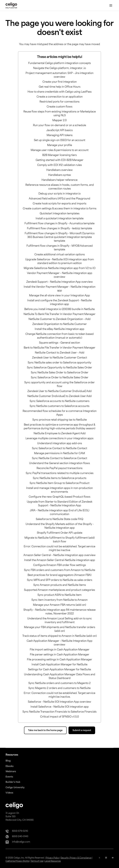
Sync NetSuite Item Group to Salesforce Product (59, 483)
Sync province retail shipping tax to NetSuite (60, 420)
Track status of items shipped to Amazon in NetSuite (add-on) (59, 636)
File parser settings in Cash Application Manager (60, 655)
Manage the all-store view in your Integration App (59, 296)
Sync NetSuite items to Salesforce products (60, 478)
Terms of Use (37, 861)
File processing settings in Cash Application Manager (59, 660)
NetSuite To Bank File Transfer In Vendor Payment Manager (59, 314)
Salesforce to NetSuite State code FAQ (59, 519)
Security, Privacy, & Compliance (76, 858)
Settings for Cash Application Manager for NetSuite (59, 670)
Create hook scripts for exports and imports (59, 204)
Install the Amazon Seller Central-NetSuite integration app (60, 560)
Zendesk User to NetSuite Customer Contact (59, 358)
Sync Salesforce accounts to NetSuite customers (59, 401)
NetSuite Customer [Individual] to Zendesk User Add (59, 396)
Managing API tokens (60, 135)
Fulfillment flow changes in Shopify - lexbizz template (59, 229)
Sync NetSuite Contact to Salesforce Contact (59, 458)
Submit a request (82, 730)
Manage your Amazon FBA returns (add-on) (59, 605)
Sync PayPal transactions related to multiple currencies (60, 473)
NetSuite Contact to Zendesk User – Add (60, 353)
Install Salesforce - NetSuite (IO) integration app (60, 707)
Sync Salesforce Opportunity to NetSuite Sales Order (59, 368)
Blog (8, 761)
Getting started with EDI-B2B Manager (59, 160)
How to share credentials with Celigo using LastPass (60, 92)
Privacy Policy (53, 858)
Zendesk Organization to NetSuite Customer (60, 324)
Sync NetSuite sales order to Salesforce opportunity (59, 363)
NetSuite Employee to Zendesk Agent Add (60, 434)
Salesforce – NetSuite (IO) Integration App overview (59, 702)
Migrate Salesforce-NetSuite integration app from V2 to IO (60, 268)
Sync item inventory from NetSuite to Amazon (59, 600)
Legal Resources (53, 861)
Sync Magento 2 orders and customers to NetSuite (59, 688)
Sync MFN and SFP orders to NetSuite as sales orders (60, 580)
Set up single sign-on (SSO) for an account (60, 140)
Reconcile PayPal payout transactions (59, 468)
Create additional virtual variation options (60, 255)
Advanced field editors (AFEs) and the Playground (59, 199)
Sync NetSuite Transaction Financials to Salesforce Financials (59, 712)
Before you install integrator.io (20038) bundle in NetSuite (59, 309)
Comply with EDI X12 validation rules (59, 165)
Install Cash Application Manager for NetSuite (59, 665)
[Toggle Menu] (111, 6)
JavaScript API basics (59, 130)
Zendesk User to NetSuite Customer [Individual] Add (59, 391)
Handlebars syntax (59, 175)
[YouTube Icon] (113, 860)
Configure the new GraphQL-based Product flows (59, 497)
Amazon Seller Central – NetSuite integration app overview (59, 555)
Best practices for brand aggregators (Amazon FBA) (59, 575)
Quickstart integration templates (60, 214)
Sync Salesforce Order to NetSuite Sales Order (60, 378)
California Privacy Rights (17, 861)
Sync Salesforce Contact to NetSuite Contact (59, 449)
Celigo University (15, 788)
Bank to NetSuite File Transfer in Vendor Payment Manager (59, 348)
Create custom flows (59, 107)
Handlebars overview (59, 170)
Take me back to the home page (45, 730)
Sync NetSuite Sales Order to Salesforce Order (60, 373)
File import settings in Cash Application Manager (60, 650)
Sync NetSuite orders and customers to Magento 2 (59, 683)
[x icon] (99, 860)
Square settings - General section (59, 343)
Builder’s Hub (13, 782)
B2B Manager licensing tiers (59, 155)
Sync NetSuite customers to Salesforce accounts (59, 406)
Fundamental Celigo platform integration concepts (59, 63)
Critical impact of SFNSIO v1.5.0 (59, 717)
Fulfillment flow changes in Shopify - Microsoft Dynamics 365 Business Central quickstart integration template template (60, 237)
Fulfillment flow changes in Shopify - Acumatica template (59, 224)
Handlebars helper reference (59, 180)
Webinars (11, 772)
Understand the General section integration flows (59, 463)
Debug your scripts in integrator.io (59, 194)
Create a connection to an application (60, 97)
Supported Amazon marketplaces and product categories (59, 590)
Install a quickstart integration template (60, 219)
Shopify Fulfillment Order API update (60, 533)
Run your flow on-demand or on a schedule (59, 125)
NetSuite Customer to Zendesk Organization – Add (59, 319)
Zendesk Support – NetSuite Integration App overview (60, 282)
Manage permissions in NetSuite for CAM (59, 453)
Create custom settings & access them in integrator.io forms (60, 209)
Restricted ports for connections (59, 102)
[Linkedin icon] (106, 860)
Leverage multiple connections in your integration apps (59, 439)
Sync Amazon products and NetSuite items (60, 585)
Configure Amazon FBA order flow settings (59, 565)
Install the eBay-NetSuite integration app (59, 329)
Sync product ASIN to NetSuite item (59, 595)
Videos (9, 793)
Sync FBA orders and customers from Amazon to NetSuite (60, 570)
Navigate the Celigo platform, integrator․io (59, 68)
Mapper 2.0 (59, 121)
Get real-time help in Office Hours (60, 87)
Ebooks (10, 766)
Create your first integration (60, 82)
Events (9, 777)
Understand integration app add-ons (60, 444)
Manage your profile (60, 145)
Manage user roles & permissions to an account (60, 150)
